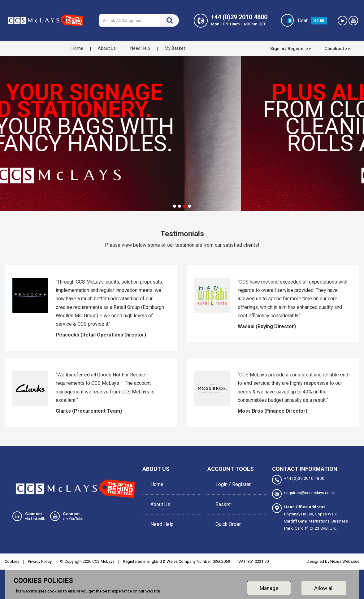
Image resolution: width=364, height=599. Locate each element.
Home (77, 48)
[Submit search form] (170, 20)
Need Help (140, 48)
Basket (221, 495)
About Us (107, 48)
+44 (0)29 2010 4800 (298, 480)
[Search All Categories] (139, 20)
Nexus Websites (345, 561)
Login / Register (231, 482)
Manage (269, 588)
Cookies (12, 561)
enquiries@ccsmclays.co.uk (303, 494)
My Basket (175, 48)
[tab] (175, 206)
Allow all (324, 588)
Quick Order (226, 509)
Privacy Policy (40, 561)
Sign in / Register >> (291, 49)
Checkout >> (337, 49)
